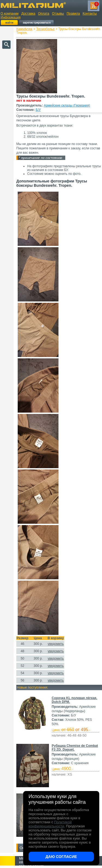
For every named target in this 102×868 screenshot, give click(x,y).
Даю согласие (61, 857)
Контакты (90, 14)
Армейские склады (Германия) (67, 105)
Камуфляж (24, 29)
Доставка (28, 14)
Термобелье (45, 29)
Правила (73, 14)
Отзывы (58, 14)
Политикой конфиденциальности (50, 824)
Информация (10, 17)
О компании (10, 14)
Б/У (38, 110)
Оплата (44, 14)
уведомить (56, 644)
